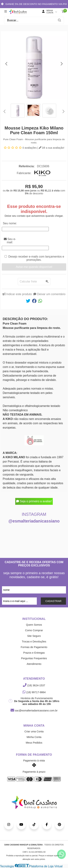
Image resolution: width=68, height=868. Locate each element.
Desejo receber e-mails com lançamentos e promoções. (36, 258)
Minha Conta (34, 737)
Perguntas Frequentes (34, 658)
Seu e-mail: (10, 241)
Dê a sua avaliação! (52, 148)
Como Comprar (34, 630)
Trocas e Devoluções (34, 642)
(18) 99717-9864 (34, 692)
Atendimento (34, 664)
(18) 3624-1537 (34, 685)
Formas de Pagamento (34, 647)
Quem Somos (34, 625)
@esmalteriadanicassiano (34, 521)
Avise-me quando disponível (34, 267)
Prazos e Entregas (34, 653)
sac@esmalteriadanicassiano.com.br (34, 711)
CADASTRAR (53, 601)
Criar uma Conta (34, 731)
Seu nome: (10, 223)
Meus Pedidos (34, 743)
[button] (6, 64)
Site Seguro (34, 636)
